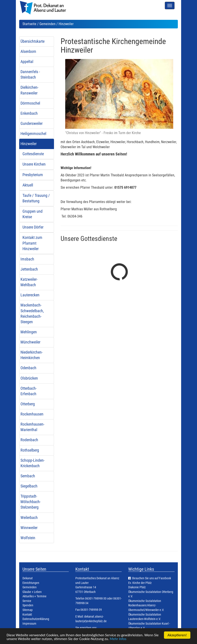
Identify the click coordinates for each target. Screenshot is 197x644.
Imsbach (27, 259)
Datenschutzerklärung (36, 619)
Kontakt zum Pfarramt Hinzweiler (32, 243)
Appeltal (27, 62)
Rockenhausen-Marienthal (32, 427)
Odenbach (28, 368)
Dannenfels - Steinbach (30, 75)
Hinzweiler (29, 144)
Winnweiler (29, 528)
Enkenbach (29, 113)
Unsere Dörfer (33, 227)
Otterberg (28, 404)
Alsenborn (28, 52)
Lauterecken (30, 295)
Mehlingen (29, 332)
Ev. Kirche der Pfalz (140, 583)
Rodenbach (29, 440)
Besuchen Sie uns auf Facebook (152, 578)
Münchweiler (30, 342)
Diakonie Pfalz (137, 587)
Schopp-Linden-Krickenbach (33, 463)
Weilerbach (29, 518)
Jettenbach (29, 269)
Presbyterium (33, 175)
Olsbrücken (29, 378)
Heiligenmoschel (33, 134)
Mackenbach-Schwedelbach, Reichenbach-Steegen (32, 313)
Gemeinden (47, 24)
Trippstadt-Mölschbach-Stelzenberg (31, 502)
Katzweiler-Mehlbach (29, 282)
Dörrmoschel (30, 103)
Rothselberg (30, 450)
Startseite (29, 24)
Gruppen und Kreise (33, 214)
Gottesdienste (33, 154)
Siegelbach (29, 486)
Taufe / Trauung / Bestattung (36, 198)
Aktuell (28, 185)
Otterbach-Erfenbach (29, 391)
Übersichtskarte (33, 41)
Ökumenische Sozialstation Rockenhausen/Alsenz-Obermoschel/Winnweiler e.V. (146, 605)
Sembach (28, 476)
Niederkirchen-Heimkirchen (32, 355)
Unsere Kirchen (34, 164)
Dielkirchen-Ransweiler (29, 90)
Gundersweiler (32, 124)
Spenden (28, 605)
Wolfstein (28, 538)
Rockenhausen (32, 414)
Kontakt (27, 615)
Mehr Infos (118, 639)
